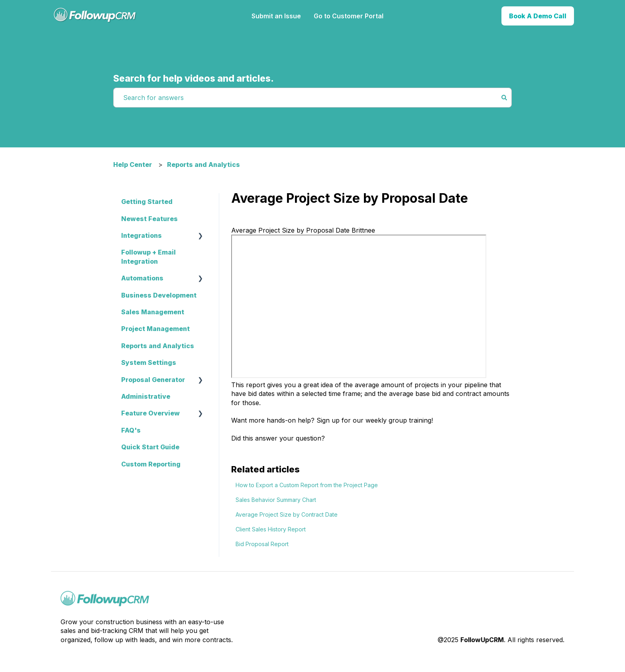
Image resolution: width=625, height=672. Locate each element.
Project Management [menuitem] (155, 329)
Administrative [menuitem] (146, 396)
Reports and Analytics (203, 165)
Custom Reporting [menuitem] (151, 464)
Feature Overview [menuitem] (150, 413)
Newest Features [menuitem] (149, 219)
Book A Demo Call (538, 16)
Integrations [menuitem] (142, 235)
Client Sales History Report (271, 529)
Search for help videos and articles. (194, 78)
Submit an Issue (276, 16)
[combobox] (305, 98)
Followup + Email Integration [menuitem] (148, 257)
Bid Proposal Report (262, 544)
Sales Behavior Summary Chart (276, 500)
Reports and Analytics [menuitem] (158, 346)
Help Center (133, 165)
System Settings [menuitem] (149, 362)
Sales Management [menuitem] (153, 312)
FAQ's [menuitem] (131, 430)
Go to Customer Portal (349, 16)
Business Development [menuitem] (159, 295)
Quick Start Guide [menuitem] (150, 447)
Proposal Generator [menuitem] (153, 380)
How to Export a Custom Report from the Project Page (307, 485)
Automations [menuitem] (142, 278)
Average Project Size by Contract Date (287, 514)
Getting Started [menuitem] (147, 202)
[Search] (504, 98)
